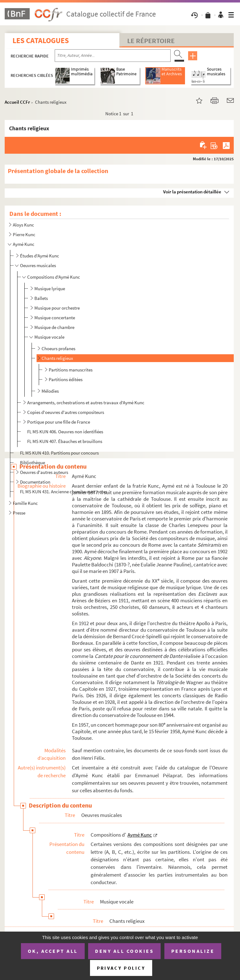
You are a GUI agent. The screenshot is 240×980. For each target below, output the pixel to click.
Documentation (35, 482)
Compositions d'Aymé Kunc (54, 277)
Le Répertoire (151, 41)
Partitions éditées (66, 379)
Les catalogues (41, 40)
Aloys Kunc (23, 225)
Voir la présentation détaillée (192, 192)
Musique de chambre (54, 327)
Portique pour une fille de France (59, 422)
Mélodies (50, 391)
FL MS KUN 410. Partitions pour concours (59, 453)
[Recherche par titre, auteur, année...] (113, 56)
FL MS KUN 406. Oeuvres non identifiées (65, 432)
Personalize (193, 951)
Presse (19, 513)
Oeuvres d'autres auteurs (44, 472)
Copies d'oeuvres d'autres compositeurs (66, 412)
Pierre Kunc (24, 234)
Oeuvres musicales (38, 265)
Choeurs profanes (58, 348)
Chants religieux (57, 358)
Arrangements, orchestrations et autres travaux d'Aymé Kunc (86, 403)
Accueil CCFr (17, 102)
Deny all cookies (124, 951)
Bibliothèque (32, 463)
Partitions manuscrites (71, 370)
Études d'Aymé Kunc (40, 256)
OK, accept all (53, 951)
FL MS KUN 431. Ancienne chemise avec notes (64, 492)
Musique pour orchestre (57, 308)
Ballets (41, 298)
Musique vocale (49, 337)
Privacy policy (121, 968)
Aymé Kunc (24, 244)
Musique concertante (55, 318)
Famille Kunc (25, 503)
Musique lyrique (50, 289)
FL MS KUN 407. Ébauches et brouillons (65, 441)
